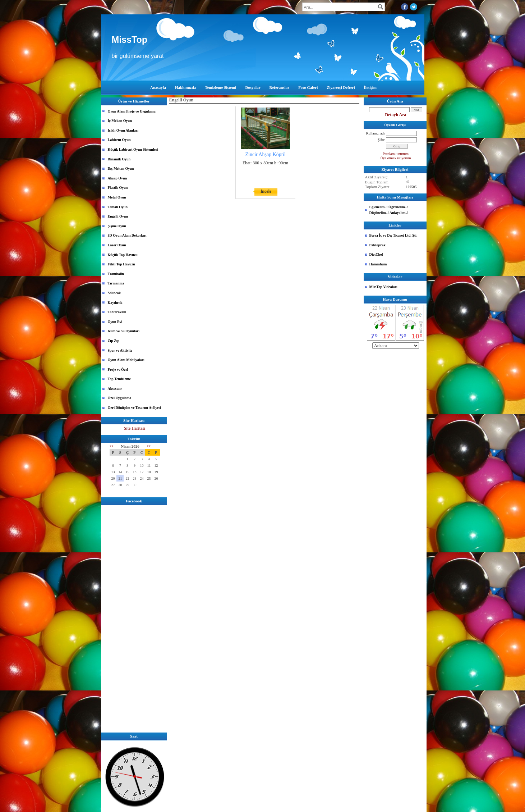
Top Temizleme (119, 379)
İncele (266, 191)
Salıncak (114, 293)
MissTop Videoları (383, 287)
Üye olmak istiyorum (396, 158)
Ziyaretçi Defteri (341, 87)
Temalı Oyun (118, 207)
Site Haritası (135, 428)
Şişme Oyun (117, 226)
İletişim (370, 87)
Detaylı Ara (396, 115)
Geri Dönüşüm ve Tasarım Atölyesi (135, 408)
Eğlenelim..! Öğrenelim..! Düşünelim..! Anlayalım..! (389, 210)
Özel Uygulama (120, 398)
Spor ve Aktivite (120, 350)
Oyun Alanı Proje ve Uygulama (132, 111)
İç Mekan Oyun (120, 121)
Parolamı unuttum (396, 154)
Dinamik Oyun (119, 159)
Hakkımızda (185, 87)
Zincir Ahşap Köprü (266, 154)
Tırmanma (116, 283)
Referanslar (280, 87)
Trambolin (116, 274)
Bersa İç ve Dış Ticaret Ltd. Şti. (393, 235)
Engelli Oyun (118, 216)
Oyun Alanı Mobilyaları (126, 360)
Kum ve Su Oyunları (124, 331)
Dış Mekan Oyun (121, 168)
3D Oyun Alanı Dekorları (127, 235)
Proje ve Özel (118, 369)
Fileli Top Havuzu (121, 264)
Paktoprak (378, 245)
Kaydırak (115, 303)
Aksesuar (115, 389)
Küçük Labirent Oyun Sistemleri (133, 149)
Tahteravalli (117, 312)
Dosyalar (253, 87)
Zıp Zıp (114, 341)
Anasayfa (158, 87)
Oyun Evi (115, 322)
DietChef (376, 254)
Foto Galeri (308, 87)
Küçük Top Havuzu (123, 255)
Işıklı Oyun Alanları (123, 130)
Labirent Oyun (119, 140)
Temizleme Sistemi (220, 87)
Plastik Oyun (118, 188)
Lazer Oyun (117, 245)
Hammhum (378, 264)
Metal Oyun (117, 197)
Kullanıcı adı (376, 133)
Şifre (381, 140)
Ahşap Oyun (118, 178)
